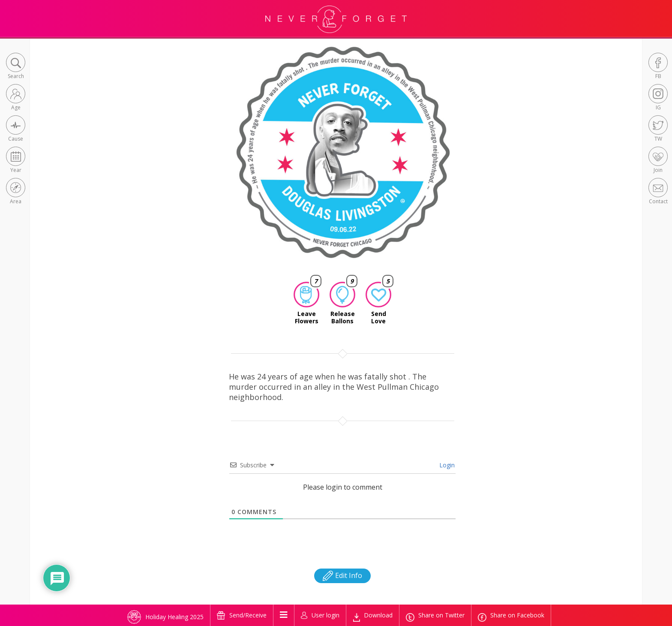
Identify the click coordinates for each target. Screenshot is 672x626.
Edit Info (342, 575)
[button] (16, 67)
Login (446, 465)
